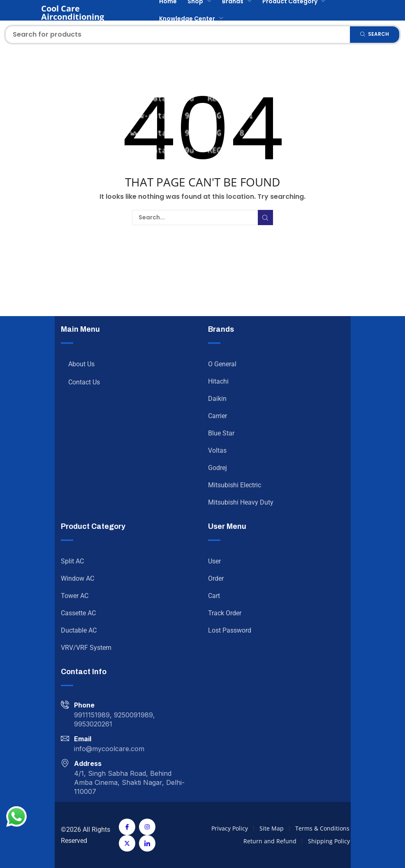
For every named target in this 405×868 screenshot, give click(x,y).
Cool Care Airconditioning (73, 13)
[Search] (375, 35)
